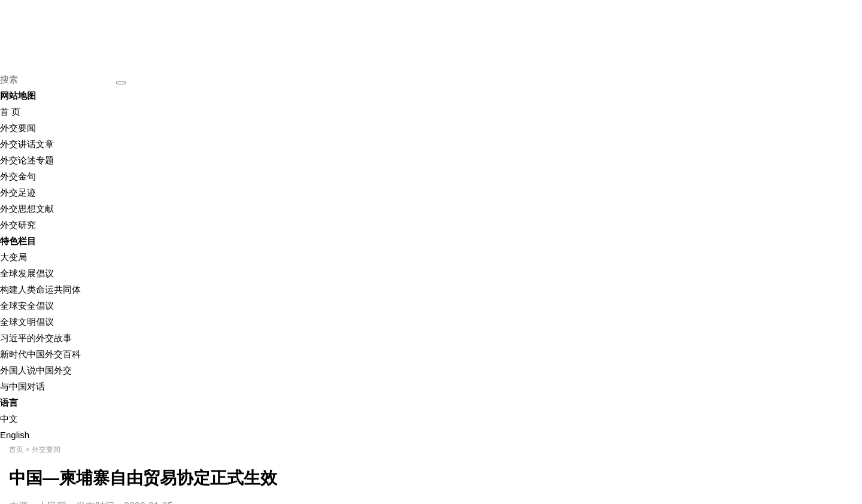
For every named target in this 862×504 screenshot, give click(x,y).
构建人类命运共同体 (40, 289)
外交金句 (18, 176)
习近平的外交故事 (36, 338)
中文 (9, 419)
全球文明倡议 (27, 322)
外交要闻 (18, 128)
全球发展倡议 (27, 273)
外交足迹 (18, 192)
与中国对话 (22, 386)
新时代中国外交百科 (40, 354)
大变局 (13, 257)
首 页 (10, 112)
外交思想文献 (27, 209)
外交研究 (18, 225)
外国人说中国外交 (36, 370)
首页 (16, 450)
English (15, 435)
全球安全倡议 (27, 306)
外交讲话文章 (27, 144)
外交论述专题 (27, 160)
